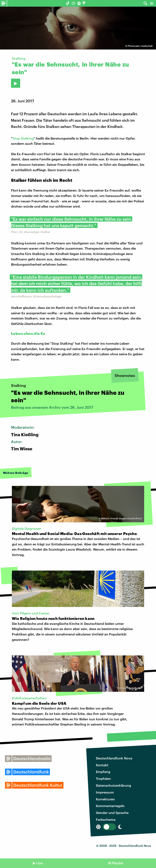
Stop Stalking (23, 138)
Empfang (103, 772)
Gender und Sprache (112, 813)
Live (39, 863)
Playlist (118, 863)
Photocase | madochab (140, 46)
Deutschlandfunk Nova (114, 758)
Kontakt (102, 765)
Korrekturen (105, 799)
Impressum (105, 792)
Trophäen (103, 778)
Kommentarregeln (110, 806)
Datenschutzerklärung (113, 785)
